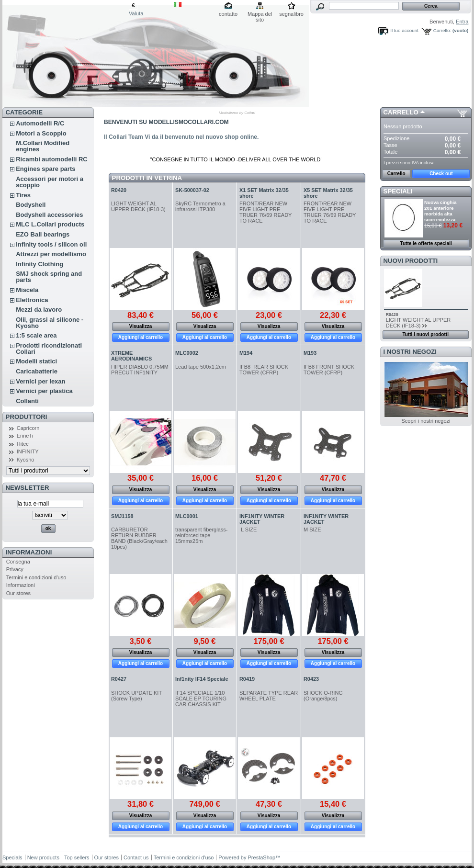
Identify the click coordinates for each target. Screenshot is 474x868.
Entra (462, 22)
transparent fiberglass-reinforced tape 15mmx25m (201, 535)
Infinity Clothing (39, 264)
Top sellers (77, 857)
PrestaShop (262, 857)
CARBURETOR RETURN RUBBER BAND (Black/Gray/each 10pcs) (139, 538)
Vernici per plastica (44, 391)
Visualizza (141, 326)
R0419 (247, 679)
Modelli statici (36, 361)
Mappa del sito (260, 15)
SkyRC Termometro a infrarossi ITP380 (200, 206)
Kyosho (26, 460)
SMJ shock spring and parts (49, 277)
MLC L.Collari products (50, 224)
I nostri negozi (410, 352)
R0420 (119, 190)
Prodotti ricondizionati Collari (49, 349)
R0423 (311, 679)
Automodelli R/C (40, 123)
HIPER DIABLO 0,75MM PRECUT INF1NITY (140, 370)
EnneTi (25, 436)
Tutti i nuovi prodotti (425, 334)
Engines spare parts (45, 169)
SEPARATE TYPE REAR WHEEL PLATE (269, 696)
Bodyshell (31, 205)
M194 (246, 353)
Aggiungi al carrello (141, 337)
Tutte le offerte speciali (426, 243)
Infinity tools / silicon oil (51, 244)
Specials (12, 857)
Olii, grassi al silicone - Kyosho (50, 323)
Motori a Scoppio (41, 133)
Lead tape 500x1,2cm (201, 367)
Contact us (136, 857)
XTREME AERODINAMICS (131, 356)
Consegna (18, 562)
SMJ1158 (122, 516)
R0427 (119, 679)
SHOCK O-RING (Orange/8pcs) (323, 696)
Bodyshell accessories (49, 215)
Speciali (398, 191)
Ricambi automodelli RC (52, 159)
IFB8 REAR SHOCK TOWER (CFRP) (264, 370)
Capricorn (28, 428)
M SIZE (312, 530)
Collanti (27, 401)
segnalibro (291, 14)
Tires (23, 195)
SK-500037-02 (192, 190)
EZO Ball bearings (43, 234)
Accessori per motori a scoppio (50, 182)
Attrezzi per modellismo (51, 254)
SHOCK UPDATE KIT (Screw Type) (136, 696)
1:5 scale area (36, 335)
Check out (441, 174)
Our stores (18, 593)
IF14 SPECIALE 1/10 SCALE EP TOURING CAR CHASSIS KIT (201, 699)
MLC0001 (187, 516)
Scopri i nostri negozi (426, 421)
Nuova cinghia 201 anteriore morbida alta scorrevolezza (440, 211)
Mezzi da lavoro (39, 310)
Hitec (23, 444)
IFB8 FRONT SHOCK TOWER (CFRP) (329, 370)
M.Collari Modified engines (43, 146)
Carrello (401, 112)
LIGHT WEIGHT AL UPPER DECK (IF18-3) (139, 206)
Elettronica (32, 300)
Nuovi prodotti (411, 261)
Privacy (15, 569)
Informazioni (29, 552)
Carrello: (442, 30)
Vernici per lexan (40, 381)
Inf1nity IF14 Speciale (202, 679)
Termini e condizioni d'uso (36, 577)
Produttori (27, 417)
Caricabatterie (37, 371)
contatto (228, 14)
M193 (310, 353)
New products (43, 857)
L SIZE (248, 530)
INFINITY (28, 451)
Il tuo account (404, 30)
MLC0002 (187, 353)
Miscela (27, 290)
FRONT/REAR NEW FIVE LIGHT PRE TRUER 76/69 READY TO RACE (265, 212)
